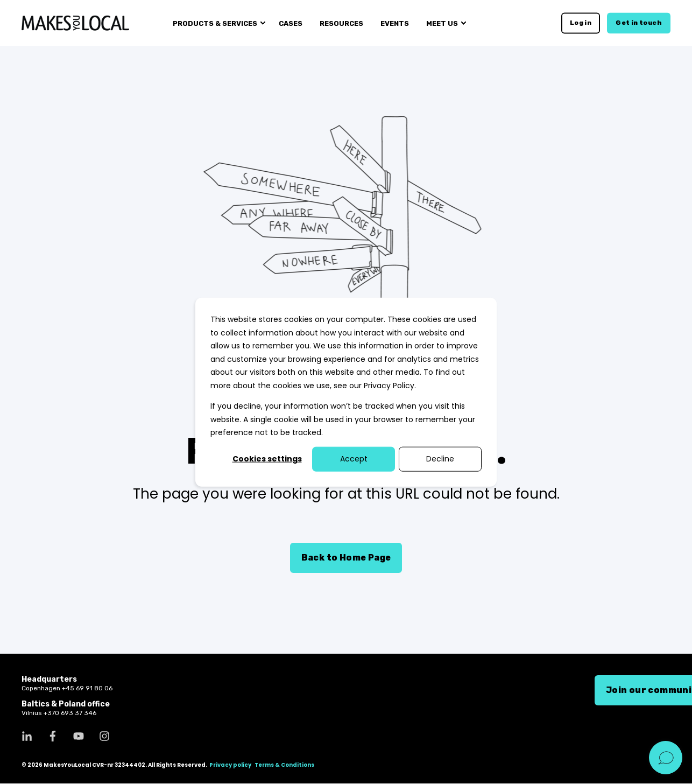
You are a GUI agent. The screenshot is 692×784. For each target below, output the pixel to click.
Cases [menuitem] (291, 23)
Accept (354, 459)
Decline (440, 459)
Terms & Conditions (284, 765)
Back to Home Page (346, 558)
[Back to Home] (75, 23)
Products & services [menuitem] (215, 23)
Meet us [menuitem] (442, 23)
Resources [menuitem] (341, 23)
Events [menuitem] (395, 23)
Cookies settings (267, 459)
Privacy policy (230, 765)
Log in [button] (581, 23)
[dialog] (346, 392)
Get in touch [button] (639, 23)
